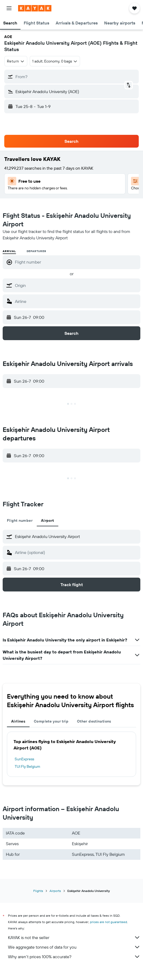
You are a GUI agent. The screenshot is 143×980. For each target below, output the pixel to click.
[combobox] (16, 61)
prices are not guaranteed (109, 922)
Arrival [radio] (9, 251)
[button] (9, 8)
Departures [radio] (36, 251)
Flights (38, 891)
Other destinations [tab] (94, 721)
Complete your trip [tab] (51, 721)
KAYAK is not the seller (74, 937)
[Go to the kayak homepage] (35, 8)
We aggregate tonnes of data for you (74, 947)
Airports (55, 891)
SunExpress (24, 759)
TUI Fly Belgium (27, 766)
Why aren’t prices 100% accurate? (74, 957)
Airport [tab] (48, 520)
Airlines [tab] (18, 721)
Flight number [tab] (20, 520)
